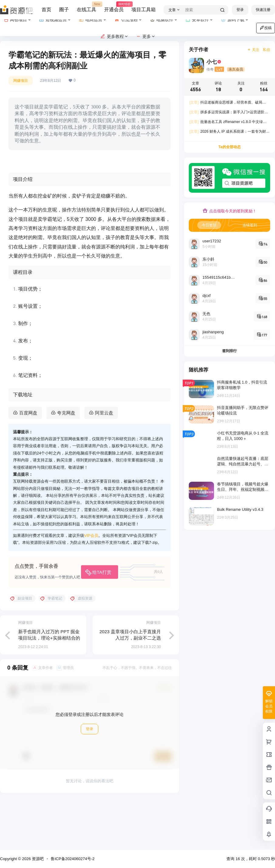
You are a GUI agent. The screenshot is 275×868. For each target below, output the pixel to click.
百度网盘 (28, 460)
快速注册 (263, 10)
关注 (253, 50)
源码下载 (235, 20)
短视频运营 (55, 20)
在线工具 (87, 7)
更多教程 (115, 37)
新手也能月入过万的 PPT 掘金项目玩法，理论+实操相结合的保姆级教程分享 (49, 685)
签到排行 (229, 351)
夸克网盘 (66, 460)
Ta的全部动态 (229, 147)
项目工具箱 (144, 10)
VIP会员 (91, 583)
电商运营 (93, 20)
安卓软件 (200, 20)
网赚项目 (21, 81)
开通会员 (114, 7)
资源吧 (37, 859)
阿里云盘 (104, 460)
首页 (46, 10)
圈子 (64, 10)
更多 (146, 37)
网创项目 (18, 20)
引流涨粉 (129, 20)
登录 (240, 10)
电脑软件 (164, 20)
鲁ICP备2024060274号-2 (73, 859)
